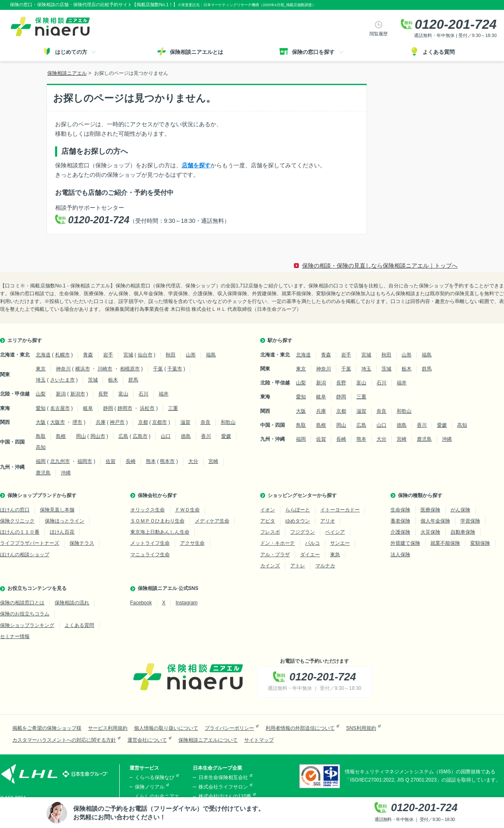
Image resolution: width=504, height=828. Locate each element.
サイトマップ (259, 740)
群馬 (133, 380)
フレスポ (270, 532)
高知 (41, 447)
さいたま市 (62, 380)
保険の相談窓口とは (22, 603)
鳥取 (41, 436)
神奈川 (63, 369)
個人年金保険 (435, 521)
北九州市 (60, 461)
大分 (193, 461)
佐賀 (111, 461)
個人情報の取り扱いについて (166, 728)
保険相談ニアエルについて (208, 740)
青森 (88, 355)
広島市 (140, 436)
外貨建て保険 (405, 543)
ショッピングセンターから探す (302, 495)
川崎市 (105, 369)
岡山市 (98, 436)
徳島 (186, 436)
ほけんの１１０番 (20, 532)
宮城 (128, 355)
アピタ (268, 521)
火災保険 (430, 532)
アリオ (328, 521)
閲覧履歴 (379, 34)
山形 (191, 355)
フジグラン (303, 532)
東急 (335, 555)
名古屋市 (60, 408)
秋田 (171, 355)
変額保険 (480, 543)
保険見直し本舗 (57, 510)
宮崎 (213, 461)
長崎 (131, 461)
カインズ (270, 566)
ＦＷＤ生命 (187, 510)
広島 (123, 436)
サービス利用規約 (108, 728)
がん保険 (460, 510)
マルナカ (325, 566)
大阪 (41, 422)
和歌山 (228, 422)
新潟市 (78, 394)
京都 (143, 422)
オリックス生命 (148, 510)
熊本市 (167, 461)
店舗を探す (196, 165)
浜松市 (147, 408)
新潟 (61, 394)
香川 (206, 436)
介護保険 (400, 532)
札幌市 (62, 355)
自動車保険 (463, 532)
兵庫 (101, 422)
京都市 (160, 422)
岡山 (81, 436)
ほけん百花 (62, 532)
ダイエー (310, 555)
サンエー (340, 543)
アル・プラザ (275, 555)
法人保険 (400, 555)
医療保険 (430, 510)
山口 (166, 436)
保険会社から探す (157, 495)
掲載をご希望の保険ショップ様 (47, 728)
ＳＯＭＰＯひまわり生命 (157, 521)
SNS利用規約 (361, 728)
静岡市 (125, 408)
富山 (123, 394)
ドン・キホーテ (277, 543)
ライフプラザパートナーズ (30, 543)
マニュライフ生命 (150, 555)
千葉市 (175, 369)
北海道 (43, 355)
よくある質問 (79, 625)
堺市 (77, 422)
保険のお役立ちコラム (25, 614)
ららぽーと (298, 510)
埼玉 (41, 380)
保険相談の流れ (72, 603)
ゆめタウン (298, 521)
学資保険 (470, 521)
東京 (41, 369)
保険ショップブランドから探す (42, 495)
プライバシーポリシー (229, 728)
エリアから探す (25, 340)
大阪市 (58, 422)
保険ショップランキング (27, 625)
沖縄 (66, 473)
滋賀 (185, 422)
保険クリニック (17, 521)
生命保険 (400, 510)
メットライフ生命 (150, 543)
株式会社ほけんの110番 (225, 796)
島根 (61, 436)
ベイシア (335, 532)
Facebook (141, 603)
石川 (143, 394)
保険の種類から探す (420, 495)
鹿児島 (43, 473)
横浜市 (83, 369)
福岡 (41, 461)
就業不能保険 (445, 543)
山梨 (41, 394)
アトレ (298, 566)
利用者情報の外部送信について (300, 728)
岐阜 (88, 408)
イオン (268, 510)
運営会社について (147, 740)
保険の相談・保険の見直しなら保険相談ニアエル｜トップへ (380, 266)
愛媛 (226, 436)
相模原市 (130, 369)
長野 (103, 394)
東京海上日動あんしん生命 (160, 532)
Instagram (186, 603)
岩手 (108, 355)
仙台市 (145, 355)
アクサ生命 (192, 543)
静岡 (108, 408)
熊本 (151, 461)
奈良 (206, 422)
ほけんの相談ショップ (25, 555)
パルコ (312, 543)
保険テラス (82, 543)
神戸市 (117, 422)
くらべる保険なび (155, 777)
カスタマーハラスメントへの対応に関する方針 (64, 740)
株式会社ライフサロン (223, 787)
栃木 (113, 380)
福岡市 (85, 461)
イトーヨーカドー (340, 510)
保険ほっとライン (65, 521)
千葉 (158, 369)
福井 (164, 394)
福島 (211, 355)
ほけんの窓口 (15, 510)
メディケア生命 (212, 521)
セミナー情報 (15, 636)
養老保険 (400, 521)
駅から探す (280, 340)
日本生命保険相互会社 (223, 777)
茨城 (93, 380)
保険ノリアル (150, 787)
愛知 (41, 408)
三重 (173, 408)
